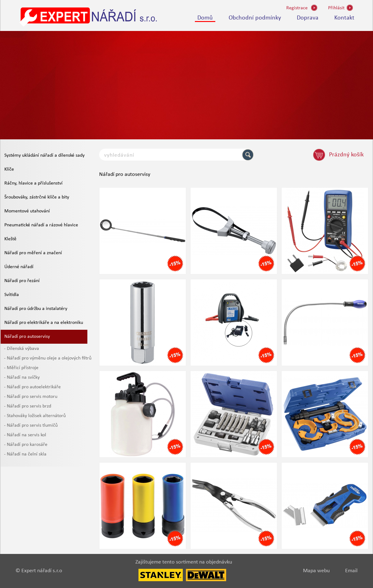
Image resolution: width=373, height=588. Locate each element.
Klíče (9, 169)
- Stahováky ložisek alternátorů (35, 416)
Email (351, 571)
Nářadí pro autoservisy (27, 337)
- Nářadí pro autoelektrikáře (32, 387)
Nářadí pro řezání (22, 281)
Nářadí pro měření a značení (33, 253)
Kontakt (344, 18)
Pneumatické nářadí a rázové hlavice (41, 225)
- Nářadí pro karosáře (26, 445)
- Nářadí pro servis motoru (31, 397)
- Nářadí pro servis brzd (28, 406)
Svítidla (12, 295)
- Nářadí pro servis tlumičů (31, 425)
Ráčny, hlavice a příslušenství (33, 183)
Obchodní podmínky (255, 18)
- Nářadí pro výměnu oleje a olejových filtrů (48, 358)
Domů (205, 18)
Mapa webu (316, 571)
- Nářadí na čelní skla (25, 454)
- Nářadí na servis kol (25, 435)
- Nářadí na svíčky (22, 377)
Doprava (308, 18)
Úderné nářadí (19, 267)
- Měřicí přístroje (21, 368)
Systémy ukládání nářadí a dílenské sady (44, 155)
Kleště (10, 239)
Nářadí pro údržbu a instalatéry (36, 309)
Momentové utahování (27, 211)
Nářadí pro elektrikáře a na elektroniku (44, 323)
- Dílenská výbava (22, 349)
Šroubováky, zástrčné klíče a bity (37, 197)
